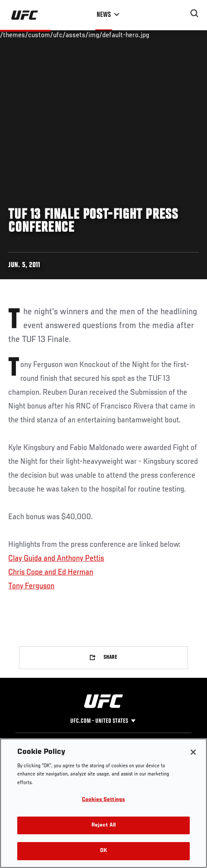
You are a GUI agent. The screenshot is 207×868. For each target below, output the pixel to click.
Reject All (103, 825)
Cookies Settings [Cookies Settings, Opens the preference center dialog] (103, 800)
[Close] (193, 752)
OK (103, 851)
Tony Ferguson (31, 586)
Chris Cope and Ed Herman (51, 572)
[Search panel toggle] (194, 13)
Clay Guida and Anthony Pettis (56, 558)
